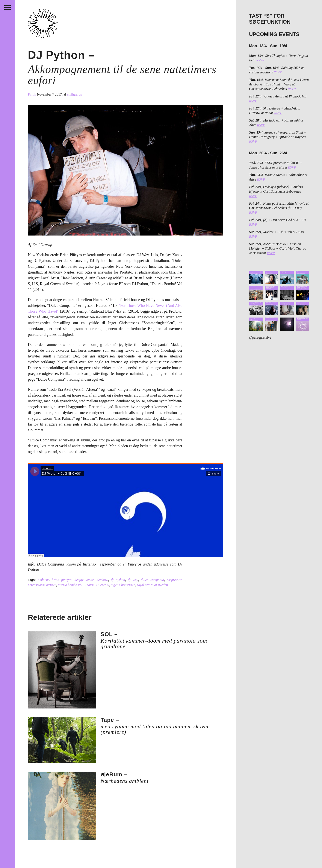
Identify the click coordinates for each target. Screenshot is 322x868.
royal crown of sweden (152, 585)
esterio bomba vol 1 (71, 585)
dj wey (133, 580)
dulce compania (152, 580)
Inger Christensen (123, 585)
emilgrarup (74, 94)
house (90, 585)
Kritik (32, 94)
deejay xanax (84, 580)
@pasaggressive (260, 337)
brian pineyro (62, 580)
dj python (118, 580)
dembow (102, 580)
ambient (43, 580)
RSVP (260, 60)
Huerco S (102, 585)
